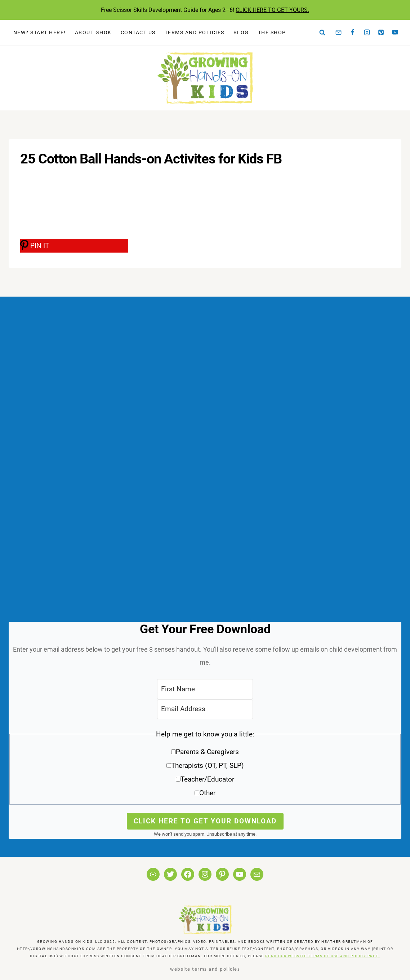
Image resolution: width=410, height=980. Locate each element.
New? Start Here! (40, 32)
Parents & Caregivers (207, 752)
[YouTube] (395, 32)
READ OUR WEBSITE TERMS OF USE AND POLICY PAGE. (323, 956)
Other (207, 793)
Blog (241, 32)
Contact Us (138, 32)
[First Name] (205, 689)
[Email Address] (205, 709)
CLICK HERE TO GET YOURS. (272, 10)
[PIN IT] (74, 246)
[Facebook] (353, 32)
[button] (205, 766)
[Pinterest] (381, 32)
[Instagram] (367, 32)
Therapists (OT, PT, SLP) (208, 765)
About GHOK (93, 32)
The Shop (272, 32)
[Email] (339, 32)
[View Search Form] (322, 32)
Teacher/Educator (207, 779)
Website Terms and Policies (205, 969)
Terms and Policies (195, 32)
